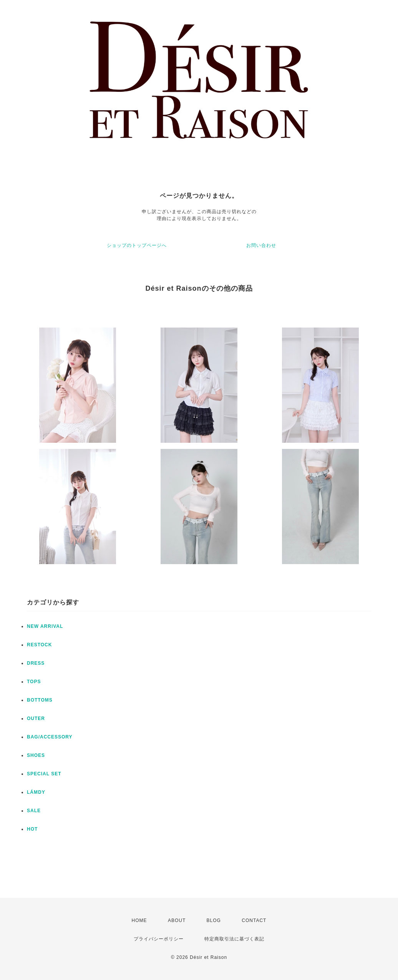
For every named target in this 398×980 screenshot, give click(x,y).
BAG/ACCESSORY (50, 737)
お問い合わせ (261, 245)
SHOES (36, 755)
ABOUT (177, 920)
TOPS (34, 682)
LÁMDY (36, 792)
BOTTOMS (40, 700)
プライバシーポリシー (159, 939)
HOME (139, 920)
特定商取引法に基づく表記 (234, 939)
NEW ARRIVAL (45, 626)
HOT (32, 829)
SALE (34, 811)
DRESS (36, 663)
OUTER (36, 718)
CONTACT (254, 920)
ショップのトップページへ (137, 245)
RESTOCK (39, 645)
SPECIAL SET (44, 774)
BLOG (214, 920)
